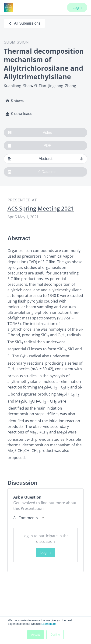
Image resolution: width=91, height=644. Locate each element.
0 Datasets (32, 172)
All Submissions (24, 23)
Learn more (48, 624)
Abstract (45, 159)
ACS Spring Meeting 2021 (41, 208)
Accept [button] (36, 635)
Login (77, 8)
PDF (29, 146)
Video (30, 133)
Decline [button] (55, 635)
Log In (45, 553)
